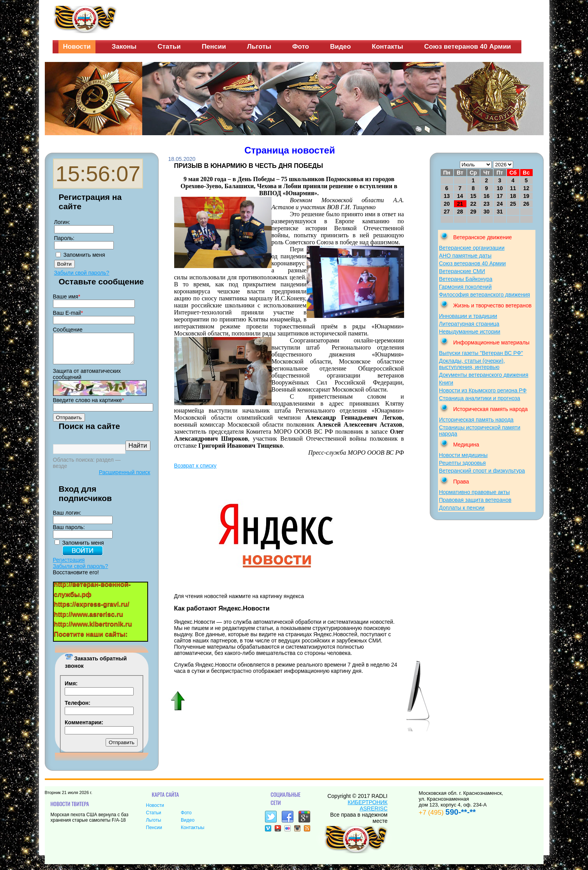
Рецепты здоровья (463, 463)
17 (500, 196)
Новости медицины (464, 455)
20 (447, 204)
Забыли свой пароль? (82, 273)
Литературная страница (469, 324)
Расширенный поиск (125, 478)
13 (447, 196)
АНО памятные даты (465, 256)
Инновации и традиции (468, 316)
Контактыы (192, 833)
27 (447, 212)
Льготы (259, 47)
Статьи (169, 47)
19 (526, 196)
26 (526, 204)
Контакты (387, 47)
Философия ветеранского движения (485, 295)
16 (487, 196)
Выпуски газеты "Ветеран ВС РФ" (481, 353)
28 (460, 212)
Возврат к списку (195, 466)
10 (500, 188)
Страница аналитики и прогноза (480, 398)
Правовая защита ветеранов (475, 500)
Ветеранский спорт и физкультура (482, 471)
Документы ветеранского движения (484, 375)
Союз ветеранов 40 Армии (468, 47)
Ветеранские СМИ (462, 271)
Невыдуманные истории (470, 332)
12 (526, 188)
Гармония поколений (465, 287)
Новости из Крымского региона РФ (483, 390)
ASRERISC (374, 814)
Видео (340, 47)
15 (473, 196)
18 (513, 196)
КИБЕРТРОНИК (367, 808)
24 (500, 204)
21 (460, 204)
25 (513, 204)
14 (460, 196)
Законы (124, 47)
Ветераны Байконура (466, 279)
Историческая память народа (476, 420)
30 (487, 212)
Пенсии (214, 47)
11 (513, 188)
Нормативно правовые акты (475, 492)
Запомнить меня (84, 255)
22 (473, 204)
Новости (77, 47)
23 (487, 204)
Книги (446, 383)
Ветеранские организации (472, 248)
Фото (301, 47)
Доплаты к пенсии (462, 508)
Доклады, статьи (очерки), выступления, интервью (472, 364)
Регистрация (69, 566)
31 (500, 212)
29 (473, 212)
